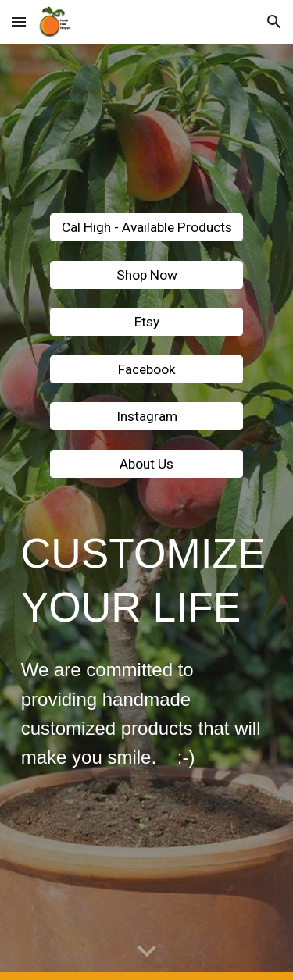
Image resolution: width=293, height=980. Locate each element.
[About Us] (146, 464)
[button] (19, 21)
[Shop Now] (146, 274)
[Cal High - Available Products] (146, 228)
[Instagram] (146, 417)
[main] (147, 580)
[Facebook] (146, 369)
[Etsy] (146, 322)
